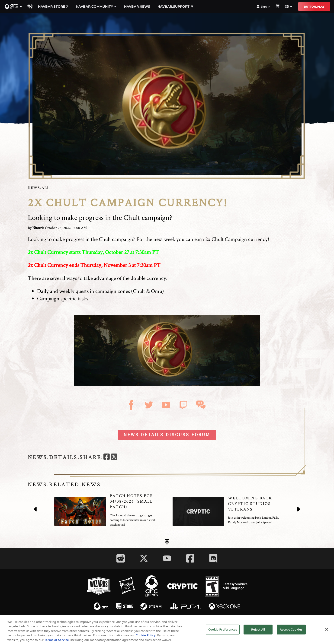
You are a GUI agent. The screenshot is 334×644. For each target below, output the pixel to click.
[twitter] (114, 457)
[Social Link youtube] (167, 558)
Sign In (263, 7)
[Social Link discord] (213, 558)
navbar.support (175, 6)
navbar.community (96, 6)
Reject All (258, 635)
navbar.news (137, 6)
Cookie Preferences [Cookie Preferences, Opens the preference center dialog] (223, 635)
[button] (13, 6)
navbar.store (53, 6)
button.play (314, 7)
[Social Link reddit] (121, 558)
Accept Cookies (291, 635)
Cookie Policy (146, 641)
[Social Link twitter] (144, 558)
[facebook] (107, 457)
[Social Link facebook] (190, 558)
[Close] (327, 635)
